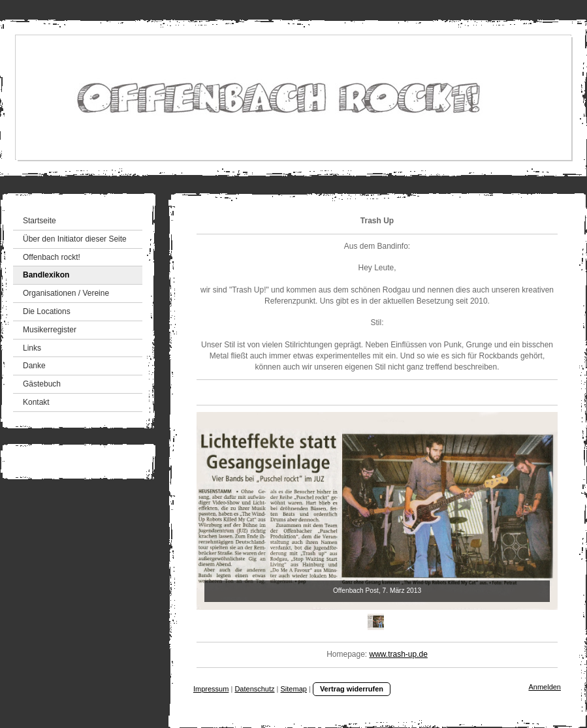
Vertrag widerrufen (352, 689)
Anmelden (545, 687)
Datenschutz (254, 689)
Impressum (211, 689)
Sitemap (294, 689)
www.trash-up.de (399, 654)
